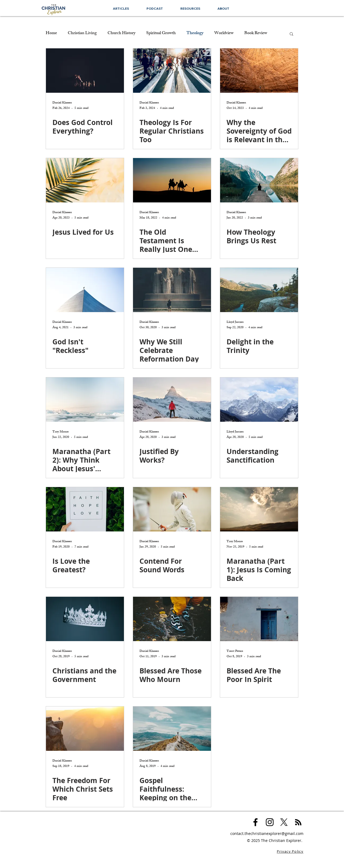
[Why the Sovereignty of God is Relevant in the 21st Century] (259, 71)
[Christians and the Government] (85, 619)
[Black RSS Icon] (298, 822)
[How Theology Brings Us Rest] (259, 180)
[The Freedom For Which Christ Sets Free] (85, 729)
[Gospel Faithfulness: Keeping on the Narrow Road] (172, 729)
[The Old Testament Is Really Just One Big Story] (172, 180)
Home (51, 34)
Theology (195, 34)
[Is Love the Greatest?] (85, 509)
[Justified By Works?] (172, 400)
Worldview (224, 34)
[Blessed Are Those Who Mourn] (172, 619)
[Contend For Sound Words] (172, 509)
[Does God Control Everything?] (85, 71)
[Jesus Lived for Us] (85, 180)
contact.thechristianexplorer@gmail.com (267, 833)
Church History (121, 34)
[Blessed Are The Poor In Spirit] (259, 619)
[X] (284, 822)
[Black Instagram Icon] (270, 822)
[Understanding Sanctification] (259, 400)
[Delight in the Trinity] (259, 290)
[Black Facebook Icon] (255, 822)
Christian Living (82, 34)
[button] (190, 8)
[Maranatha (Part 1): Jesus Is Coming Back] (259, 509)
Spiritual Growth (161, 34)
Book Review (256, 34)
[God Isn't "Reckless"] (85, 290)
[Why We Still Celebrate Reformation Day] (172, 290)
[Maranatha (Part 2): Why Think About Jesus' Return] (85, 400)
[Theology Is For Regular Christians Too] (172, 71)
